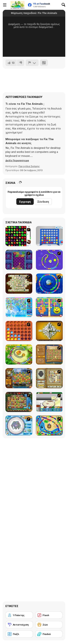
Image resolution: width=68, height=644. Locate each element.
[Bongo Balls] (49, 425)
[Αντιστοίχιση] (19, 625)
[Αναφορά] (32, 63)
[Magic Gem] (49, 307)
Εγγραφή (25, 202)
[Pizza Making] (49, 402)
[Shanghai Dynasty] (19, 284)
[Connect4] (19, 331)
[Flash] (49, 615)
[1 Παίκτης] (19, 615)
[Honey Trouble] (19, 354)
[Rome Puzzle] (19, 402)
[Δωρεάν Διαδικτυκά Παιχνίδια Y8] (17, 5)
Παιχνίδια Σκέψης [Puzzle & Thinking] (29, 166)
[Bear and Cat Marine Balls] (49, 284)
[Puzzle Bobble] (19, 260)
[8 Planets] (49, 260)
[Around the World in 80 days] (19, 378)
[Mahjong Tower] (49, 331)
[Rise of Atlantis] (49, 354)
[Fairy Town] (19, 425)
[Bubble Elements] (19, 307)
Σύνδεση (43, 202)
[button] (17, 160)
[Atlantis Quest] (49, 378)
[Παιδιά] (49, 634)
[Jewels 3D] (19, 236)
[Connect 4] (49, 236)
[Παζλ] (19, 634)
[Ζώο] (49, 625)
